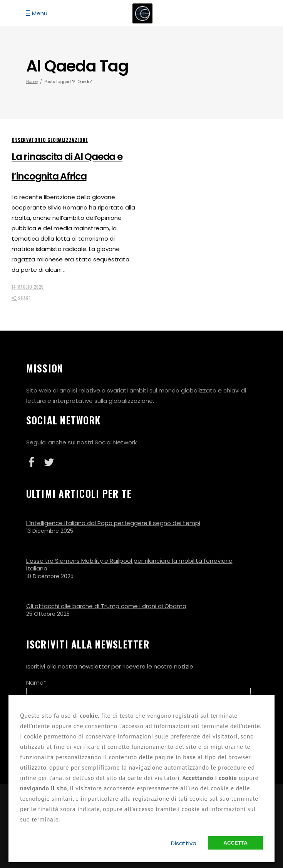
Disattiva (184, 843)
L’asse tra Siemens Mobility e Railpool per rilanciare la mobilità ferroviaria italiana (129, 565)
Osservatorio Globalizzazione (50, 140)
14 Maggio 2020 (28, 287)
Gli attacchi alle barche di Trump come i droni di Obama (106, 606)
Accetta (235, 843)
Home (32, 82)
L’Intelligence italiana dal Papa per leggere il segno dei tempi (113, 523)
